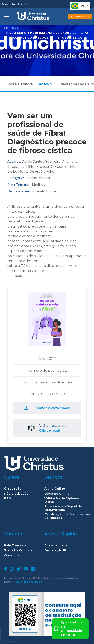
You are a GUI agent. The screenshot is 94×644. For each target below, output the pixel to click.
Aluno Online (55, 489)
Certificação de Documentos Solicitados (67, 516)
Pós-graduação (16, 494)
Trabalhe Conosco (19, 551)
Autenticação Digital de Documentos (63, 508)
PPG (8, 499)
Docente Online (57, 494)
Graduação (13, 489)
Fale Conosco (15, 545)
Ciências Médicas (38, 178)
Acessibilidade (56, 545)
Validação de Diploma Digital (62, 500)
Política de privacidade (28, 582)
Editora (11, 28)
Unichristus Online (15, 4)
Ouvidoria (12, 555)
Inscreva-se (80, 16)
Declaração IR (55, 551)
